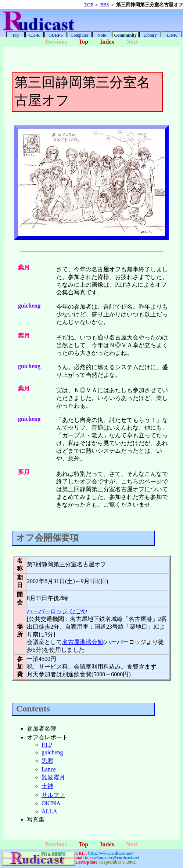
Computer (79, 35)
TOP (89, 5)
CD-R (35, 35)
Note (102, 35)
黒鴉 (47, 761)
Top (16, 35)
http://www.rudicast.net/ (111, 853)
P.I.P (47, 745)
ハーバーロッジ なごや (57, 611)
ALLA (49, 811)
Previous (56, 42)
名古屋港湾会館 (83, 642)
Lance (49, 769)
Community (125, 35)
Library (150, 35)
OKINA (51, 803)
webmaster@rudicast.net (116, 858)
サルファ (53, 795)
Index (107, 42)
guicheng (52, 752)
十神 (47, 786)
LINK (172, 35)
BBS (104, 5)
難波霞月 (53, 777)
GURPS (56, 35)
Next (132, 42)
